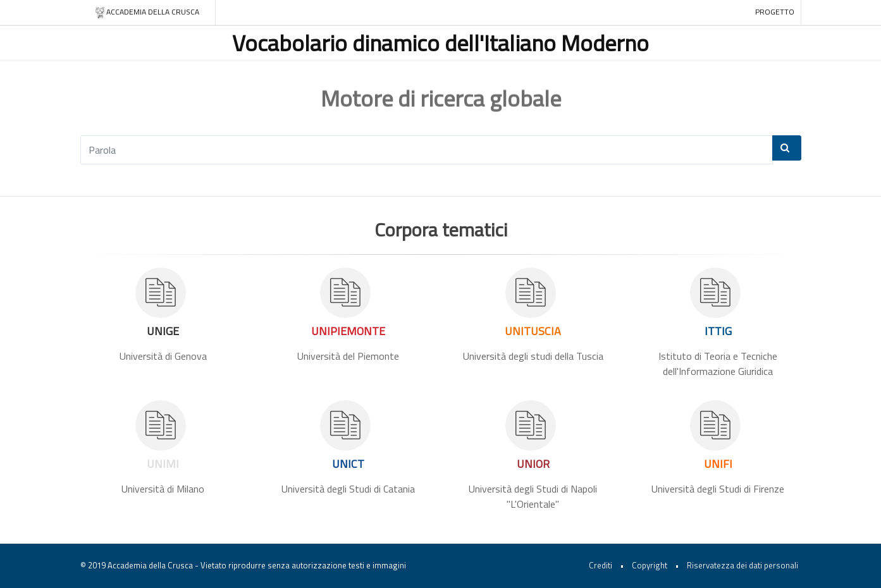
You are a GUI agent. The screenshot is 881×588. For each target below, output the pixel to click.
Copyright (650, 565)
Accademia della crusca (147, 12)
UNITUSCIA (533, 331)
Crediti (601, 565)
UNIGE (163, 331)
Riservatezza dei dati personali (742, 565)
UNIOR (533, 464)
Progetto (775, 12)
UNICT (348, 464)
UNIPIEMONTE (348, 331)
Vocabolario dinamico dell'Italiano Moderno (441, 43)
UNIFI (718, 464)
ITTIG (718, 331)
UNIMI (163, 464)
